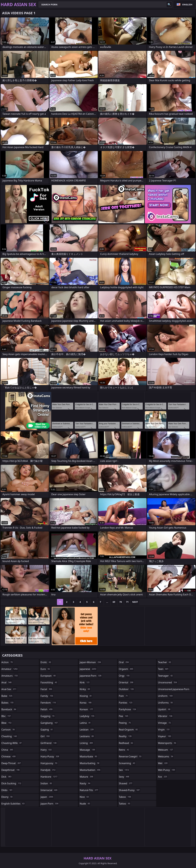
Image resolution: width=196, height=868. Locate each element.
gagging (48, 716)
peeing (125, 723)
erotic (46, 662)
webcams (166, 756)
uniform (166, 696)
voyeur (165, 736)
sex (124, 770)
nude (85, 804)
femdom (49, 703)
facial (47, 689)
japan (47, 797)
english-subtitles (13, 804)
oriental (126, 682)
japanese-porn (91, 676)
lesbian (87, 730)
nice (85, 797)
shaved (126, 783)
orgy (125, 676)
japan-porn (50, 804)
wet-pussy (167, 770)
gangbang (50, 723)
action (7, 662)
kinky (85, 689)
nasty (85, 783)
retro (124, 750)
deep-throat (11, 763)
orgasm (126, 669)
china (8, 750)
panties (126, 703)
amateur (10, 669)
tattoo (125, 804)
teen (163, 669)
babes (8, 703)
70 (121, 602)
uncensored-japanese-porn (174, 690)
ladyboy (87, 716)
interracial (49, 790)
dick (7, 777)
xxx (163, 777)
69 (114, 602)
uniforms (166, 703)
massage (88, 750)
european (48, 676)
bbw (7, 723)
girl (45, 736)
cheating (9, 736)
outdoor (127, 689)
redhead (126, 743)
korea (86, 703)
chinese (9, 756)
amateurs (10, 676)
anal (7, 682)
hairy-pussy (50, 756)
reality (126, 736)
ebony (7, 797)
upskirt (164, 709)
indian (47, 783)
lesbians (87, 736)
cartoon (8, 730)
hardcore (49, 777)
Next (135, 602)
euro (46, 669)
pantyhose (128, 709)
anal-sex (9, 689)
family (47, 696)
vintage (165, 723)
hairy (46, 750)
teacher (165, 662)
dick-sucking (12, 783)
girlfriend (49, 743)
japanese (88, 669)
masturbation (90, 770)
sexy (124, 777)
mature (87, 777)
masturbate (89, 756)
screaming (127, 763)
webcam (166, 750)
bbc (6, 716)
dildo (7, 790)
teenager (166, 676)
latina (86, 723)
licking (87, 743)
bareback (9, 709)
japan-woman (91, 662)
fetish (47, 709)
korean (87, 709)
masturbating (90, 763)
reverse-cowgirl (130, 756)
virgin (164, 730)
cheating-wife (12, 743)
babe (7, 696)
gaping (47, 730)
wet (163, 763)
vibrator (165, 716)
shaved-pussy (130, 790)
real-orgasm (129, 730)
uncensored (168, 682)
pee (124, 716)
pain (124, 696)
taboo (125, 797)
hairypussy (49, 763)
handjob (48, 770)
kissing (86, 696)
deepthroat (11, 770)
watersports (167, 743)
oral (124, 662)
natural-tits (89, 790)
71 (127, 602)
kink (85, 682)
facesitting (49, 682)
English (187, 4)
